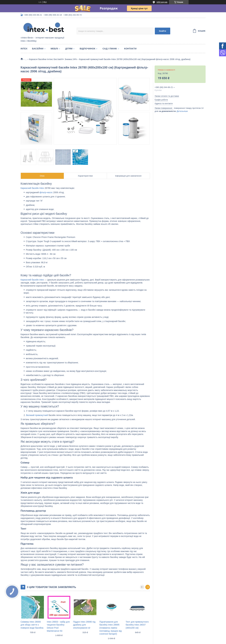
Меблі (54, 49)
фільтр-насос (46, 192)
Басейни (38, 49)
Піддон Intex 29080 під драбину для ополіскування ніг (84, 625)
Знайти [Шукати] (162, 31)
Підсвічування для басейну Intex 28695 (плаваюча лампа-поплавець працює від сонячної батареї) (111, 628)
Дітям (69, 49)
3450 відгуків (162, 2)
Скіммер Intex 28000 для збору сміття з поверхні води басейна (32, 625)
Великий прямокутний (37, 415)
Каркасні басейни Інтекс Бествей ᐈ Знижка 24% (53, 59)
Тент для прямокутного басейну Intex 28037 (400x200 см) (137, 625)
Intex (24, 49)
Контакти (130, 49)
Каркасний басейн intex (32, 280)
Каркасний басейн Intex (32, 188)
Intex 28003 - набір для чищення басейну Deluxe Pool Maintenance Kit (58, 626)
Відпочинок (87, 49)
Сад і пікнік (110, 49)
